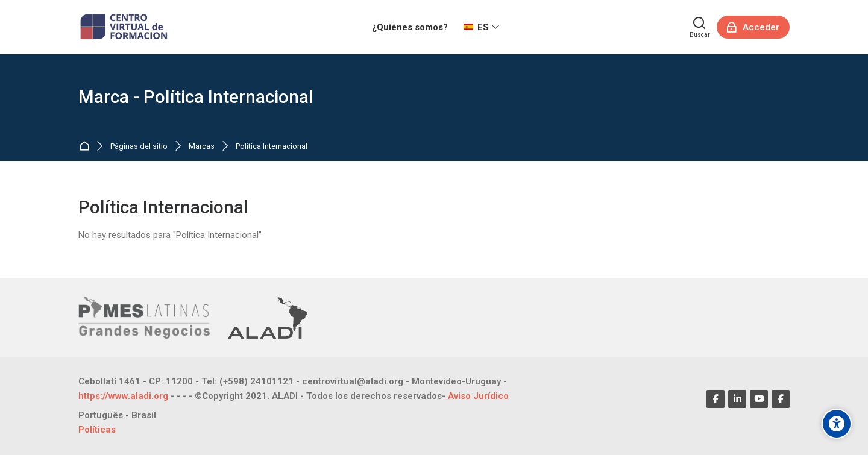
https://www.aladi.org (123, 396)
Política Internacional (272, 147)
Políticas (97, 430)
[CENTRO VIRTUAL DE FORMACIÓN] (125, 27)
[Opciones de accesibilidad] (837, 424)
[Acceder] (753, 27)
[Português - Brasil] (117, 416)
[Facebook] (715, 399)
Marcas (202, 147)
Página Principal (86, 147)
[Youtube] (759, 399)
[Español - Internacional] (482, 27)
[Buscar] (700, 27)
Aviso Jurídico (478, 396)
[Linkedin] (737, 399)
